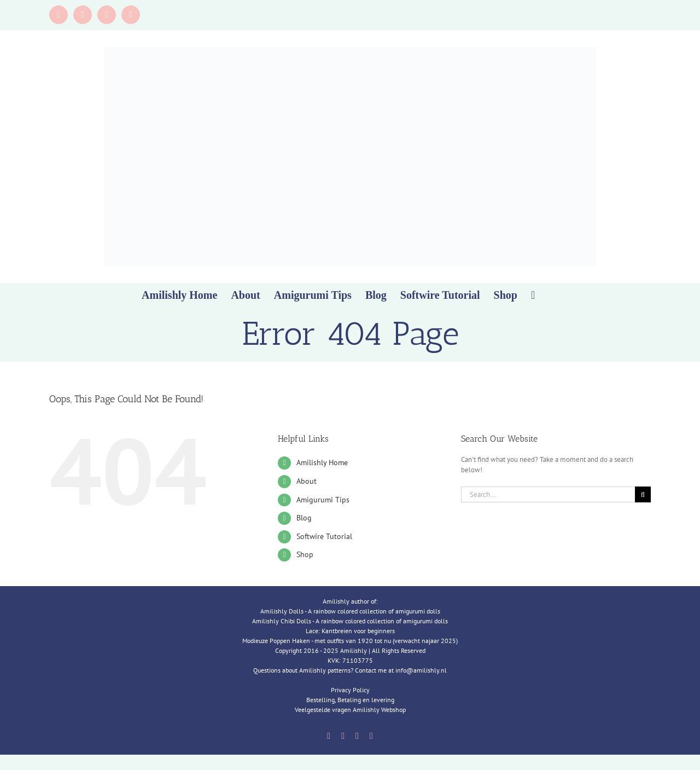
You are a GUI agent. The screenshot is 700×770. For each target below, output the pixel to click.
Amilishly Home (322, 462)
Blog (304, 518)
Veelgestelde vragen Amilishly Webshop (350, 710)
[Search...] (548, 494)
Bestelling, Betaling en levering (350, 700)
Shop (305, 554)
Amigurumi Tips (323, 500)
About (307, 481)
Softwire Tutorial (324, 536)
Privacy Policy (350, 690)
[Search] (643, 494)
